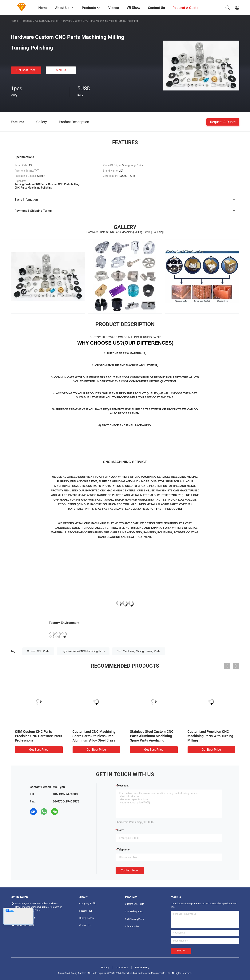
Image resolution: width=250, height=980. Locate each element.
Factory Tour (86, 911)
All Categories (132, 926)
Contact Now (130, 870)
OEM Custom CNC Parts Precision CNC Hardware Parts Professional (39, 736)
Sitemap (105, 968)
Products (27, 21)
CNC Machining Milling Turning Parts (139, 651)
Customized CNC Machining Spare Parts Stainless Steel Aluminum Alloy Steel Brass (94, 736)
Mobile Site (122, 968)
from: (121, 830)
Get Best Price (26, 70)
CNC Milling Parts (134, 912)
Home (14, 21)
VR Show (133, 8)
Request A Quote (223, 122)
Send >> (181, 951)
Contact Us (85, 925)
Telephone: (124, 850)
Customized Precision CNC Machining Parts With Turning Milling (210, 736)
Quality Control (87, 918)
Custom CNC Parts (46, 21)
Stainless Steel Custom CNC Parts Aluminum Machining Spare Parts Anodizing (152, 736)
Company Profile (88, 904)
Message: (123, 786)
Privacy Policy (142, 968)
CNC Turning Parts (135, 919)
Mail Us (61, 70)
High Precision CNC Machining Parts (83, 651)
